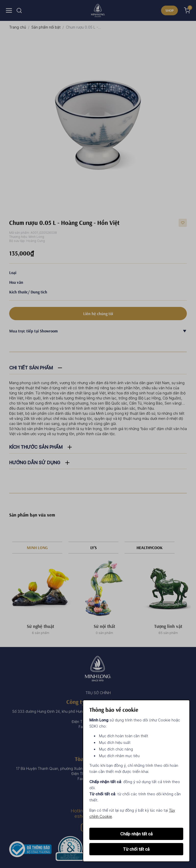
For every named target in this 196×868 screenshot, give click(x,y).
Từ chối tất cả (136, 849)
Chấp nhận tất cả (136, 834)
